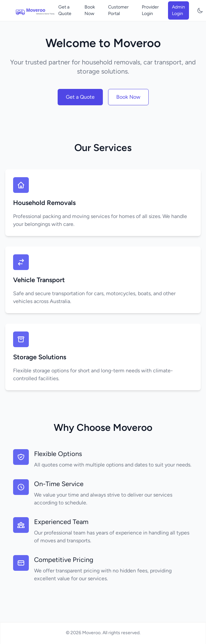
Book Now (90, 10)
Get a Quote (65, 10)
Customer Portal (118, 10)
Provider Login (150, 10)
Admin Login (178, 10)
